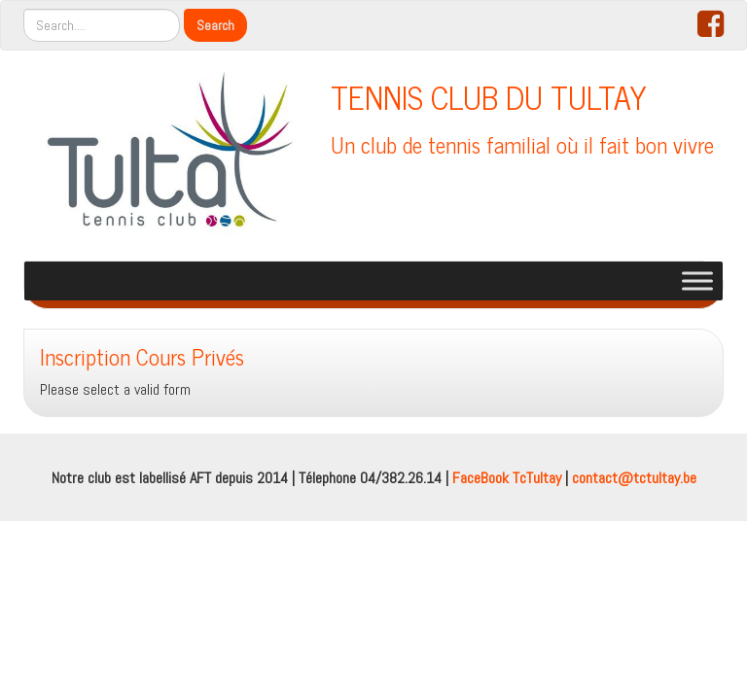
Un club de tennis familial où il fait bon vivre (522, 144)
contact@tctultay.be (634, 478)
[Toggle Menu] (697, 280)
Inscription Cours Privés (142, 356)
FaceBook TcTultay (507, 478)
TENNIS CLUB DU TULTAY (489, 96)
